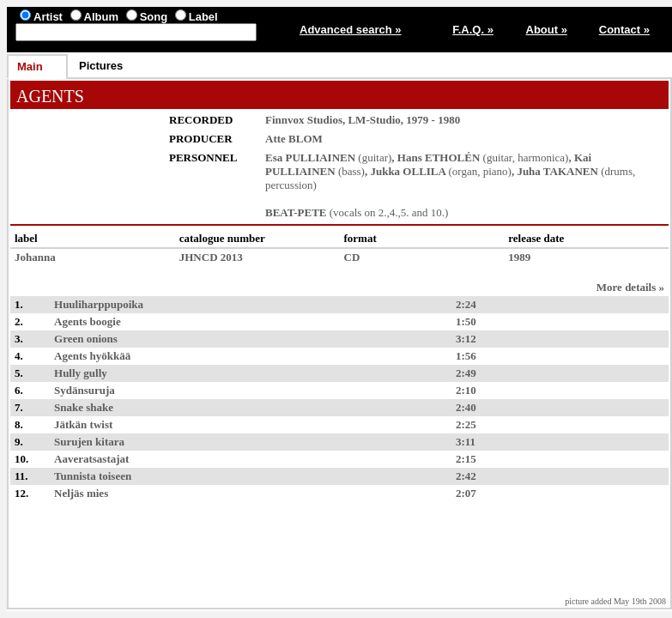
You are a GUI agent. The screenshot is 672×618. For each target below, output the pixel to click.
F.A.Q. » (473, 30)
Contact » (624, 30)
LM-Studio (374, 120)
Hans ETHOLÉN (439, 158)
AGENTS (50, 96)
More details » (630, 287)
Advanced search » (351, 30)
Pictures (101, 66)
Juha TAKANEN (557, 171)
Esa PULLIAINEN (310, 158)
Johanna (35, 257)
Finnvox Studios (304, 120)
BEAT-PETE (296, 212)
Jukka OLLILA (408, 171)
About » (547, 30)
